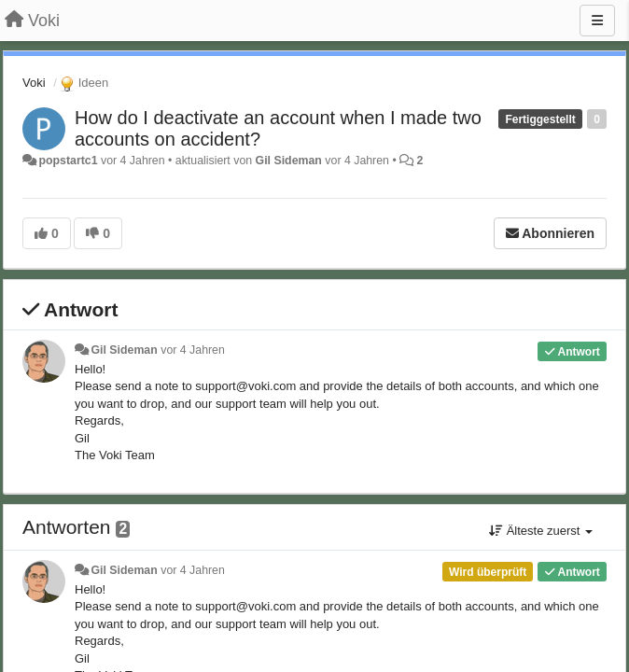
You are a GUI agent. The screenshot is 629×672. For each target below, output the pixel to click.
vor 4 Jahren (193, 350)
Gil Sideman (289, 161)
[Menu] (597, 21)
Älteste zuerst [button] (541, 531)
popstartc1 (68, 161)
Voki (34, 83)
